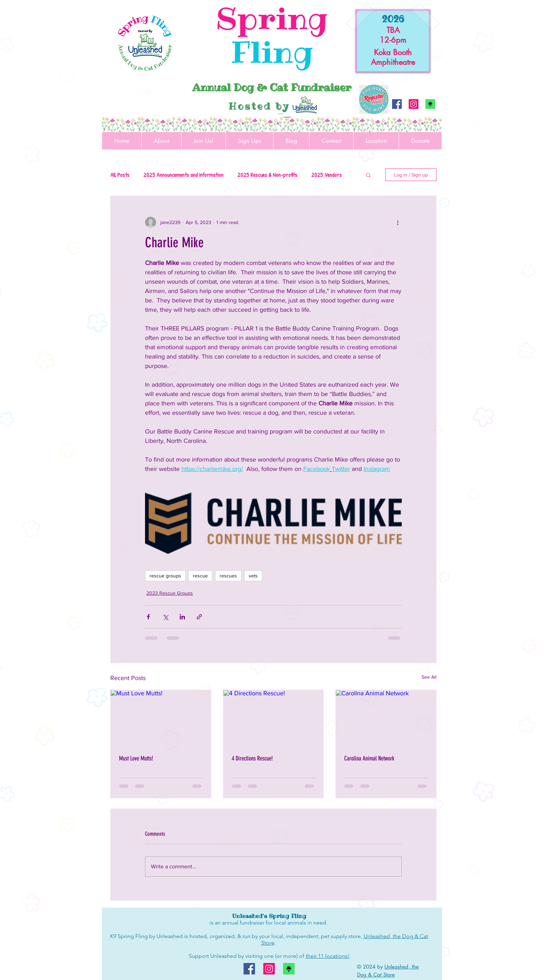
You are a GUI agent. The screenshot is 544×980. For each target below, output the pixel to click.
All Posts (120, 175)
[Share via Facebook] (148, 617)
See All (429, 677)
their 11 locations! (328, 956)
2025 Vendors (326, 175)
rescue (200, 576)
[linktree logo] (430, 104)
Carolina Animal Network (369, 758)
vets (253, 576)
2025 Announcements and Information (183, 175)
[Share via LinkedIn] (182, 617)
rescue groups (165, 576)
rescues (228, 576)
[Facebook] (397, 104)
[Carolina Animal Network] (386, 718)
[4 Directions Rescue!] (274, 718)
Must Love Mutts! (136, 758)
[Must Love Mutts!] (161, 718)
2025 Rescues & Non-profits (267, 175)
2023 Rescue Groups (170, 593)
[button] (368, 175)
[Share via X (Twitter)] (165, 617)
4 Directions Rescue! (252, 758)
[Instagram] (414, 104)
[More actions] (398, 222)
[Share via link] (199, 617)
